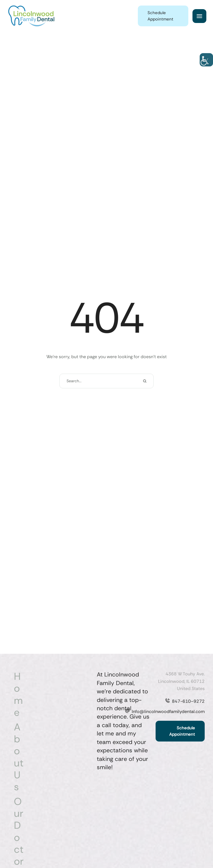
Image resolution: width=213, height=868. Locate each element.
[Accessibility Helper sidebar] (206, 60)
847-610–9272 (188, 701)
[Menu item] (20, 694)
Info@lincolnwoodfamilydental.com (168, 711)
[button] (163, 16)
